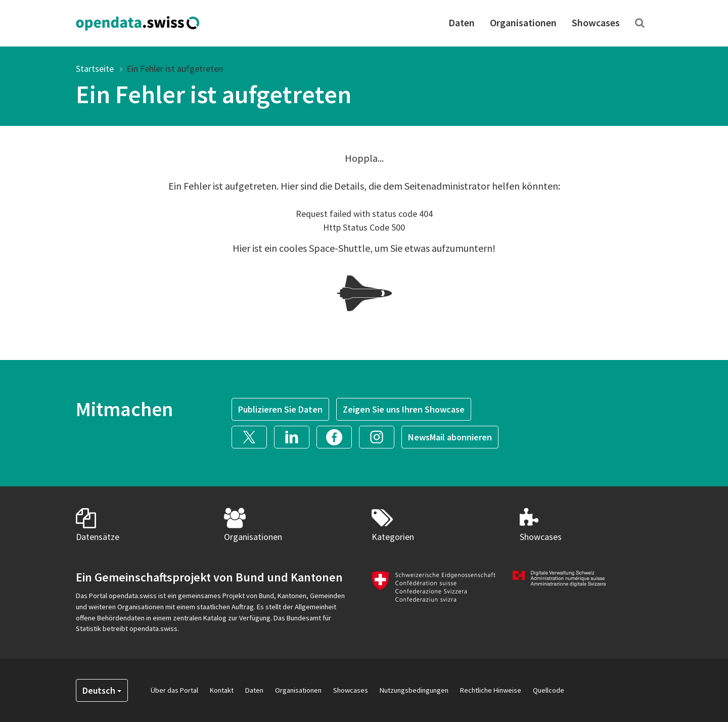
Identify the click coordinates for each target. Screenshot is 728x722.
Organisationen (523, 22)
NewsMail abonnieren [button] (450, 437)
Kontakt (222, 690)
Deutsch (102, 690)
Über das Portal (174, 690)
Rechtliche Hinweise (491, 690)
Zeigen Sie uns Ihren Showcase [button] (404, 409)
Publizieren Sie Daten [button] (280, 409)
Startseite (95, 69)
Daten (462, 22)
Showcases (596, 22)
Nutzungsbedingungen (414, 690)
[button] (253, 436)
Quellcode (549, 690)
